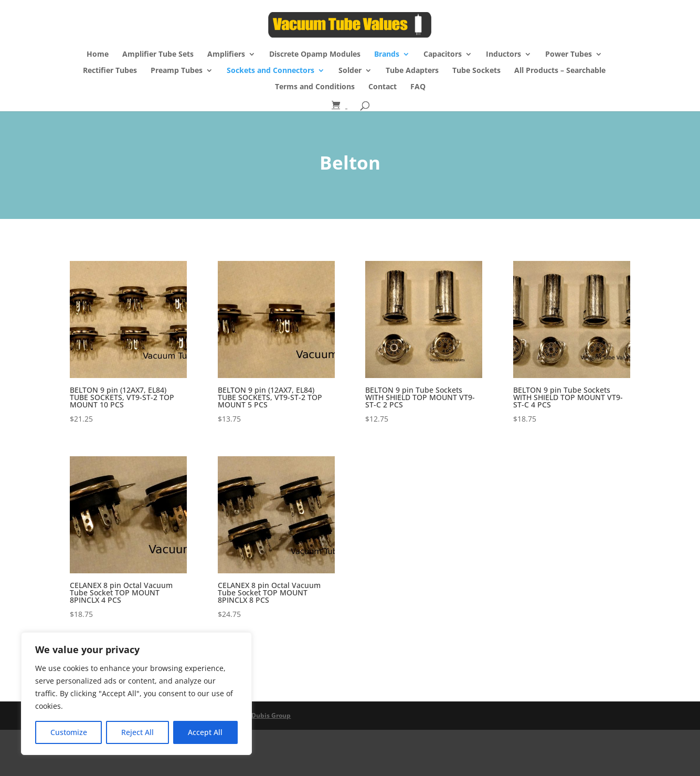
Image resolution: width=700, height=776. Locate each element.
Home (98, 55)
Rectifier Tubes (110, 71)
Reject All (137, 732)
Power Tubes (569, 55)
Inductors (503, 55)
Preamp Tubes (177, 71)
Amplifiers (226, 55)
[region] (136, 694)
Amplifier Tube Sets (158, 55)
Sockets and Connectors (271, 71)
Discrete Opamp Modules (315, 55)
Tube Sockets (476, 71)
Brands (387, 55)
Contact (383, 87)
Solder (350, 71)
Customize (69, 732)
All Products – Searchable (560, 71)
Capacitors (443, 55)
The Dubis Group (264, 715)
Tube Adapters (412, 71)
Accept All (205, 732)
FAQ (418, 87)
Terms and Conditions (315, 87)
